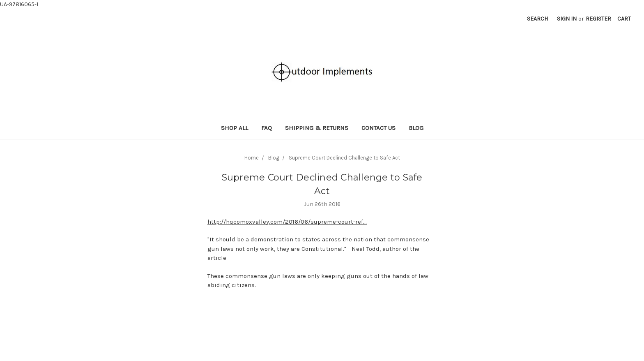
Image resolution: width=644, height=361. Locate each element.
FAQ (267, 128)
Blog (416, 128)
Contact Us (378, 128)
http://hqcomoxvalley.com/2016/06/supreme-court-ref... (287, 222)
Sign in (567, 19)
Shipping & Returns (317, 128)
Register (598, 19)
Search (537, 19)
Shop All (235, 128)
